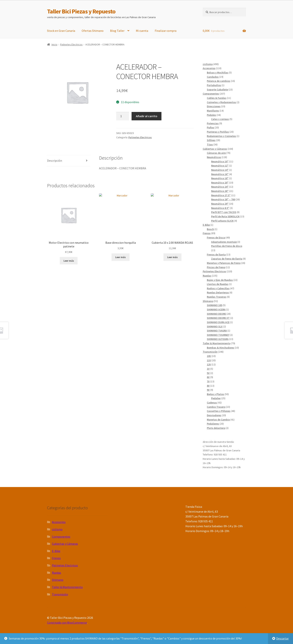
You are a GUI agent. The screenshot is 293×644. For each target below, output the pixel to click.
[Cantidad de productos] (123, 116)
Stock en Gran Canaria (61, 31)
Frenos (56, 558)
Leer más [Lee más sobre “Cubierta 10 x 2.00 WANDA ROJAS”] (172, 257)
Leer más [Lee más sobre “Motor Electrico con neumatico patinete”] (69, 261)
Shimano (58, 580)
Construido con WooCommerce (67, 623)
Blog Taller (117, 31)
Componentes (61, 537)
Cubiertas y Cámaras (65, 544)
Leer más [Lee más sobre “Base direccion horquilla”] (121, 257)
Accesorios (59, 522)
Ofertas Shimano (93, 31)
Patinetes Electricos (71, 44)
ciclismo (57, 529)
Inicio (54, 44)
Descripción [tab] (55, 161)
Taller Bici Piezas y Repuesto (81, 11)
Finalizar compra (166, 31)
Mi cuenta (142, 31)
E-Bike (56, 551)
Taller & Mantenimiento (67, 587)
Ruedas (57, 573)
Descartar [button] (282, 638)
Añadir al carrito (147, 116)
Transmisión (60, 594)
